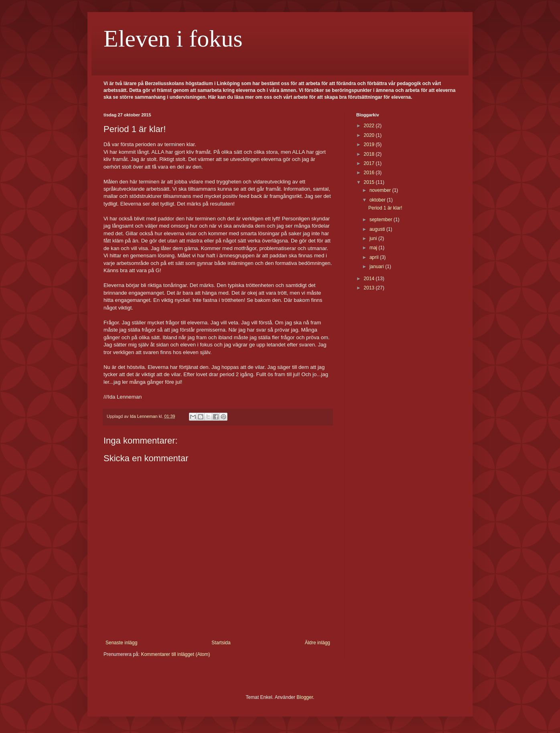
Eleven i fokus (173, 39)
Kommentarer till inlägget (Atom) (175, 654)
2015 (370, 182)
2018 (370, 154)
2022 (370, 126)
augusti (378, 229)
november (381, 190)
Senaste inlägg (121, 643)
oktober (378, 200)
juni (374, 238)
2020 (370, 135)
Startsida (221, 643)
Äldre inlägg (318, 643)
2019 (370, 145)
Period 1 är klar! (385, 208)
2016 (370, 173)
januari (377, 267)
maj (374, 248)
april (375, 257)
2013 (370, 288)
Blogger (305, 697)
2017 (370, 163)
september (381, 220)
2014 (370, 279)
